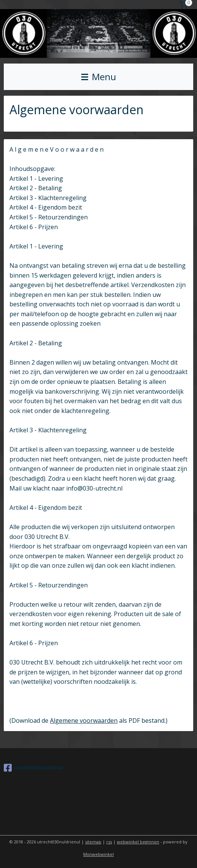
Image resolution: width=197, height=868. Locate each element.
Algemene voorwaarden (84, 720)
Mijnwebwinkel (98, 854)
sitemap (93, 842)
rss (109, 842)
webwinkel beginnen (138, 842)
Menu (99, 77)
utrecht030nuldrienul (33, 768)
